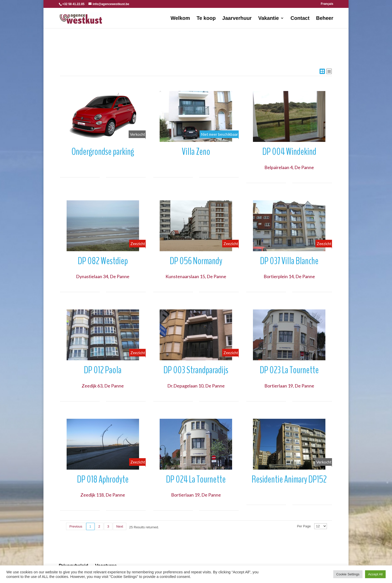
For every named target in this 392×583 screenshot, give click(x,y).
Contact (300, 19)
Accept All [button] (375, 574)
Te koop (206, 19)
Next (120, 526)
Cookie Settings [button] (348, 574)
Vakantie (269, 19)
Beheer (325, 19)
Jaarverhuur (237, 19)
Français (327, 4)
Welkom (180, 19)
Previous (76, 526)
